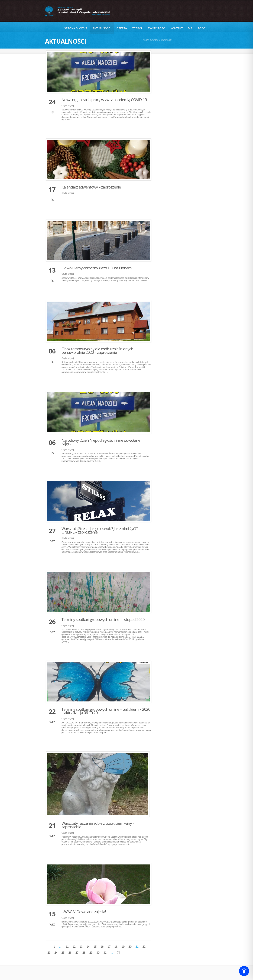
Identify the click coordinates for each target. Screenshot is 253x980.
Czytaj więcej (68, 106)
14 (88, 947)
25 (63, 953)
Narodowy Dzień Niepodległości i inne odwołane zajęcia (101, 442)
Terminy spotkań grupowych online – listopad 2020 (103, 619)
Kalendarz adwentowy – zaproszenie (91, 187)
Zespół (137, 28)
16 (102, 947)
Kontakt (177, 28)
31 (105, 953)
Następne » (125, 953)
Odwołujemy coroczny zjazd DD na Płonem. (97, 268)
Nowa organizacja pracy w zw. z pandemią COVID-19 (104, 100)
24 (56, 953)
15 (95, 947)
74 (119, 953)
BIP (190, 28)
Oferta (122, 28)
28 (84, 953)
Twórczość (157, 28)
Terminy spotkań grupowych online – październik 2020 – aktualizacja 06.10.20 (106, 711)
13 (81, 947)
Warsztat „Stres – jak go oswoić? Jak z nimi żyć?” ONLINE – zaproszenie (100, 530)
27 (77, 953)
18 (116, 947)
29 (91, 953)
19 (123, 947)
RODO (201, 28)
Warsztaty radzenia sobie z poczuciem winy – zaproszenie (98, 825)
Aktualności (102, 28)
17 (109, 947)
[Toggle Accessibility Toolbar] (244, 971)
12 (74, 947)
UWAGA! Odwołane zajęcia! (84, 912)
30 (98, 953)
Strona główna (76, 28)
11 (67, 947)
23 (49, 953)
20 (130, 947)
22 (144, 947)
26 (70, 953)
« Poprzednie (49, 947)
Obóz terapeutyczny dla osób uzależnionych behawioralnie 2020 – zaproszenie (97, 350)
